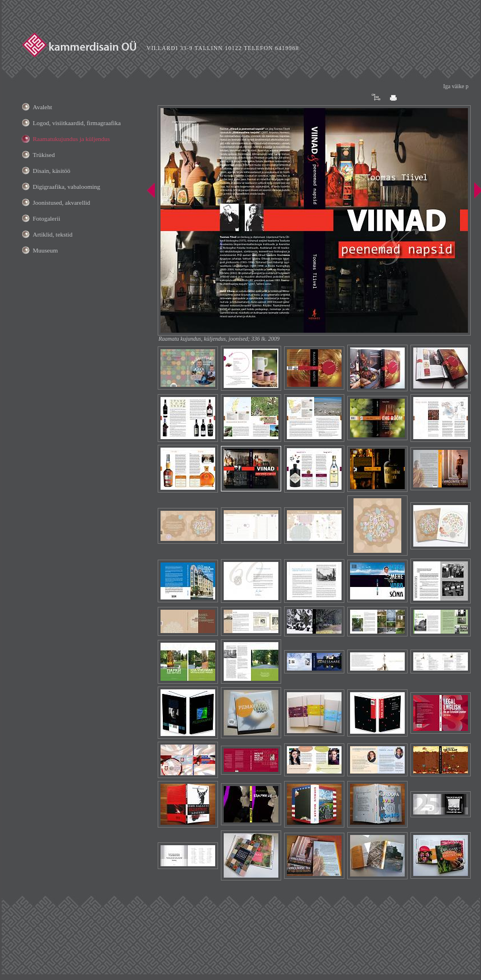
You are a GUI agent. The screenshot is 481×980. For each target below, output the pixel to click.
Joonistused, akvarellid (62, 202)
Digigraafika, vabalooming (67, 187)
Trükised (44, 155)
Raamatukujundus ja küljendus (72, 139)
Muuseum (46, 250)
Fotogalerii (47, 218)
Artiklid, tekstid (53, 234)
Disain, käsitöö (52, 171)
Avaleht (43, 107)
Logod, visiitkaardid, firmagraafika (77, 123)
